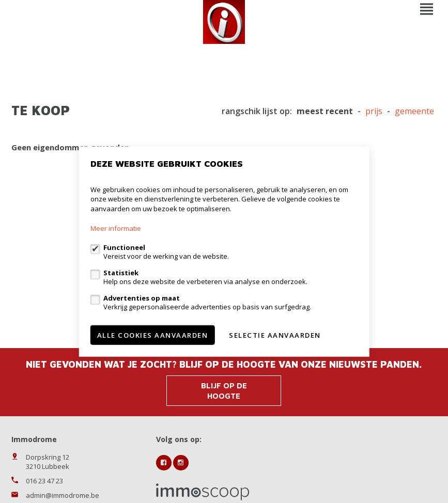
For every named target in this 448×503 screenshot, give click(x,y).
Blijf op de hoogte (224, 391)
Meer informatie (116, 228)
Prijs (374, 111)
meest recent (325, 111)
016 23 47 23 (44, 481)
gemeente (414, 111)
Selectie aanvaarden (275, 335)
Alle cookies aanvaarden (153, 335)
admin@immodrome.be (63, 495)
